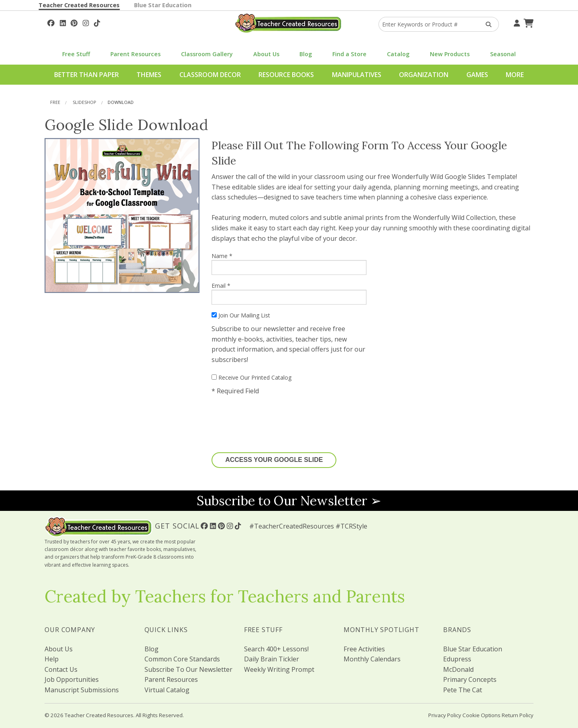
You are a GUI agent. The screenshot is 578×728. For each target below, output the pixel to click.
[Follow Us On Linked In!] (63, 22)
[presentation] (273, 420)
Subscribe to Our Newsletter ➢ (289, 501)
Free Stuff (76, 54)
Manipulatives (357, 75)
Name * (289, 263)
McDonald (458, 669)
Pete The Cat (463, 690)
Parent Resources (135, 54)
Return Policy (518, 715)
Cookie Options (481, 715)
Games (477, 75)
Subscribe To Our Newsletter (188, 669)
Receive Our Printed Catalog (251, 377)
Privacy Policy (445, 715)
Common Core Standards (182, 659)
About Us (266, 54)
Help (52, 659)
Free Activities (364, 649)
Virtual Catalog (167, 690)
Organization (424, 75)
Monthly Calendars (372, 659)
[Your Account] (516, 22)
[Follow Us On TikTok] (97, 22)
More (515, 75)
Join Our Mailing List (241, 315)
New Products (450, 54)
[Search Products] (486, 24)
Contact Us (61, 669)
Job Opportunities (72, 679)
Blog (306, 54)
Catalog (398, 54)
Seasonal (503, 54)
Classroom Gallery (207, 54)
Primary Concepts (470, 679)
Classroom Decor (210, 75)
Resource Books (286, 75)
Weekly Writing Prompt (279, 669)
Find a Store (349, 54)
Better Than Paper (86, 75)
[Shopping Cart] (527, 22)
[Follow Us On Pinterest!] (74, 22)
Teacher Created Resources (79, 5)
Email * (289, 293)
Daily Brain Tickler (272, 659)
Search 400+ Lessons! (276, 649)
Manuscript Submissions (82, 690)
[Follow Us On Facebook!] (51, 22)
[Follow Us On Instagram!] (86, 22)
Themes (149, 75)
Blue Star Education (163, 5)
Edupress (457, 659)
